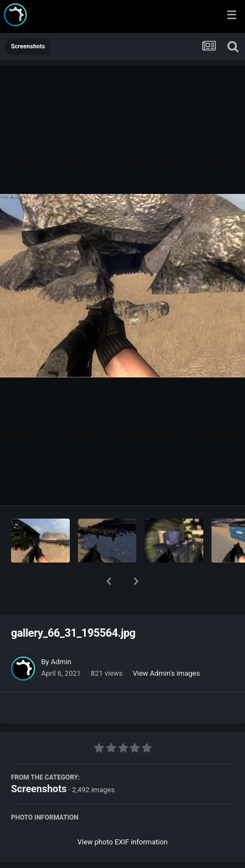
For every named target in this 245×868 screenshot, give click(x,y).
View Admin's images (166, 645)
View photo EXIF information (123, 813)
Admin (61, 633)
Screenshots (39, 760)
